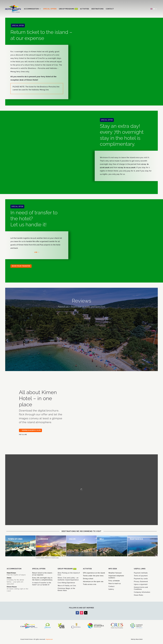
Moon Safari (139, 639)
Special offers (50, 9)
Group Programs (68, 9)
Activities (85, 9)
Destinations (98, 9)
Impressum (49, 639)
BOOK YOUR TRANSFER (21, 266)
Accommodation (31, 9)
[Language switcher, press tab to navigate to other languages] (154, 9)
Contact (110, 9)
